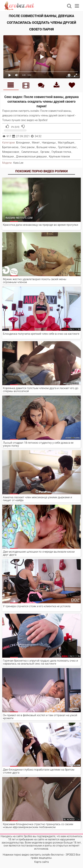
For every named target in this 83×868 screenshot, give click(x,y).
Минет (36, 143)
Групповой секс (67, 147)
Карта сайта (41, 862)
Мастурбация (66, 143)
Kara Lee (18, 163)
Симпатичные (30, 152)
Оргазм (45, 152)
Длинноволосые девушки (31, 156)
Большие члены (46, 147)
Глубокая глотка (61, 152)
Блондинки (23, 143)
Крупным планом (59, 156)
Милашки (8, 156)
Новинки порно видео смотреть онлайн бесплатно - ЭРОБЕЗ (39, 855)
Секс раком (28, 147)
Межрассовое (11, 152)
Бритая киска (10, 147)
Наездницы (49, 143)
